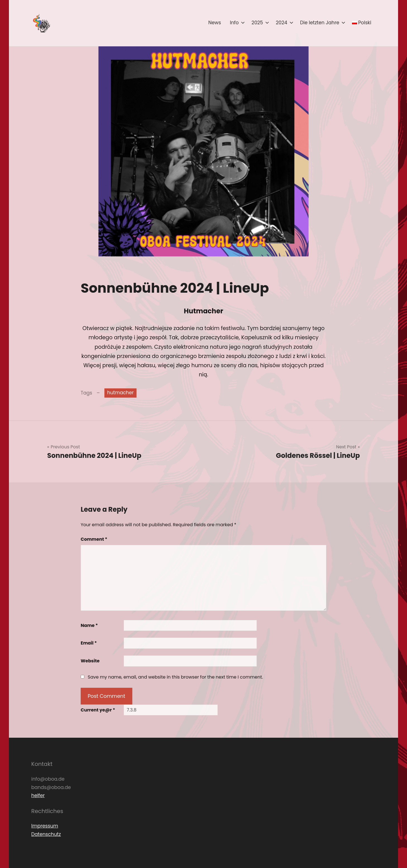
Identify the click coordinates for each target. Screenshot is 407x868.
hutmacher (120, 393)
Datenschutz (46, 834)
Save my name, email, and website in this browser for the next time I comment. (175, 677)
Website (90, 661)
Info (236, 23)
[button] (41, 23)
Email (89, 643)
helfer (38, 795)
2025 (259, 23)
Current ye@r (98, 710)
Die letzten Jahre (322, 23)
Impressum (45, 826)
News (215, 23)
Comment (94, 539)
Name (89, 625)
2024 (283, 23)
